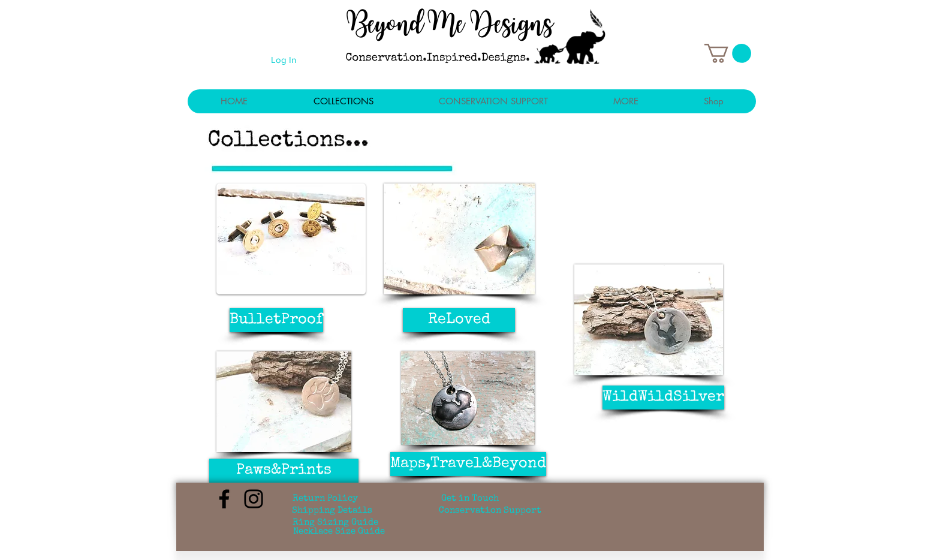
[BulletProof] (276, 320)
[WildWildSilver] (663, 398)
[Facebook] (224, 499)
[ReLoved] (459, 320)
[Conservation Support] (490, 511)
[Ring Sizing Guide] (335, 523)
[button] (728, 53)
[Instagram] (254, 499)
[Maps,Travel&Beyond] (468, 464)
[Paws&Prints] (284, 471)
